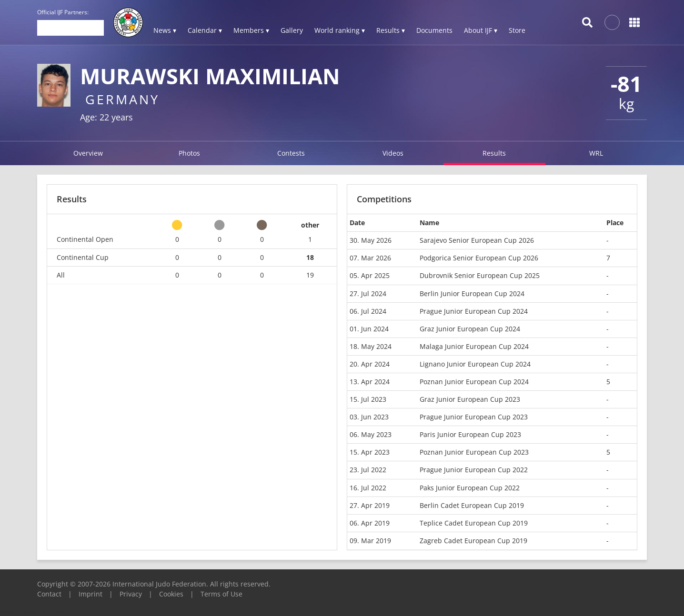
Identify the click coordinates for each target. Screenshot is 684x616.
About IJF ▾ (481, 30)
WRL (596, 153)
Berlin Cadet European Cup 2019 (472, 505)
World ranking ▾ (340, 30)
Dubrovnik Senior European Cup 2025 (480, 275)
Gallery (292, 30)
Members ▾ (251, 30)
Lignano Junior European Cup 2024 (475, 364)
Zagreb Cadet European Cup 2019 (473, 541)
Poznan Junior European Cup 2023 (474, 452)
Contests (291, 153)
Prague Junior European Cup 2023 (474, 417)
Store (517, 30)
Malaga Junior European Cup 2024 (474, 346)
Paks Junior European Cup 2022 (470, 488)
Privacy (131, 594)
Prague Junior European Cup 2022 (474, 470)
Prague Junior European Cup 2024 (474, 311)
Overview (88, 153)
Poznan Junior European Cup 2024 (474, 382)
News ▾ (165, 30)
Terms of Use (221, 594)
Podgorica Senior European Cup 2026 (479, 258)
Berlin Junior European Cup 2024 (472, 293)
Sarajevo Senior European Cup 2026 (477, 240)
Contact (49, 594)
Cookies (171, 594)
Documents (434, 30)
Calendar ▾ (205, 30)
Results (494, 153)
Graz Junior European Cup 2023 (470, 399)
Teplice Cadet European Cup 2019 (474, 523)
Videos (393, 153)
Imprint (91, 594)
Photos (189, 153)
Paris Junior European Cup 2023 (470, 434)
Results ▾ (391, 30)
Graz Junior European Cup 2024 (470, 329)
